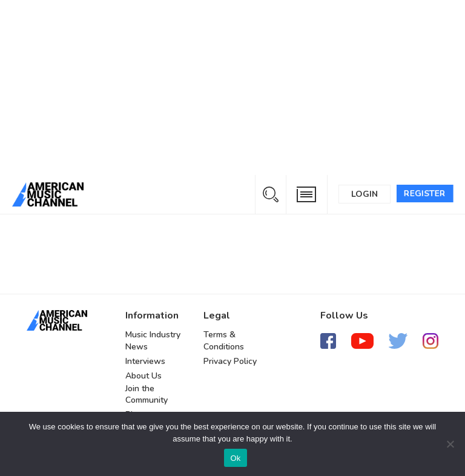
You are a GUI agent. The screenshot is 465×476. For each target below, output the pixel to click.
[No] (450, 444)
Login (364, 194)
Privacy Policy (230, 361)
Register (425, 193)
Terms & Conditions (224, 341)
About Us (143, 376)
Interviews (145, 361)
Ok (235, 458)
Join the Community (147, 395)
